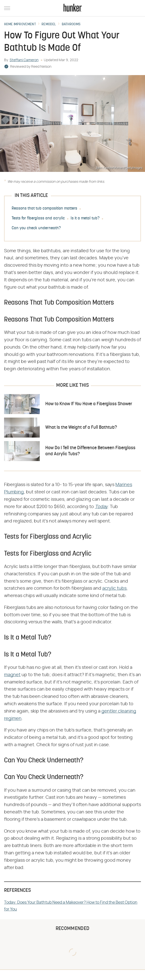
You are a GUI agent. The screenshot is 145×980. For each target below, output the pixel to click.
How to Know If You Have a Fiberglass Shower (89, 404)
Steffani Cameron (24, 60)
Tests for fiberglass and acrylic (38, 218)
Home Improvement (20, 25)
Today (101, 507)
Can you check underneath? (36, 228)
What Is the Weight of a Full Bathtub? (81, 428)
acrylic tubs (114, 588)
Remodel (49, 25)
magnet (12, 675)
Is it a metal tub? (85, 218)
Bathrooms (71, 25)
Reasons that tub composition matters (44, 209)
